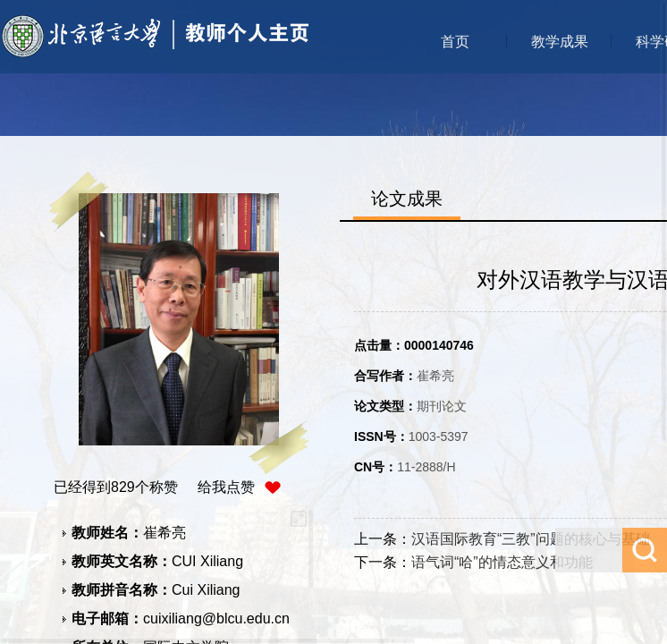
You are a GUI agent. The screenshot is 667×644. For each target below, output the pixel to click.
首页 (455, 42)
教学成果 (560, 42)
